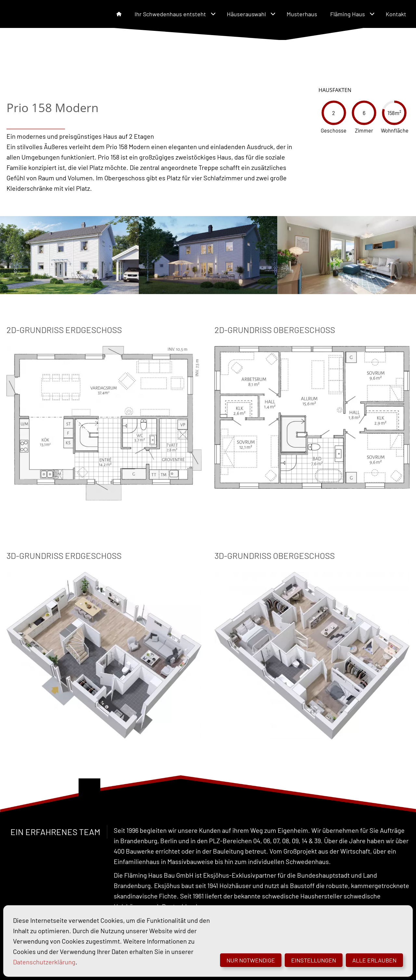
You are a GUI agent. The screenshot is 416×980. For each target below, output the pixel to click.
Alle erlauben (374, 960)
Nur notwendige (251, 960)
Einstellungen (314, 960)
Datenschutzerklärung (44, 962)
